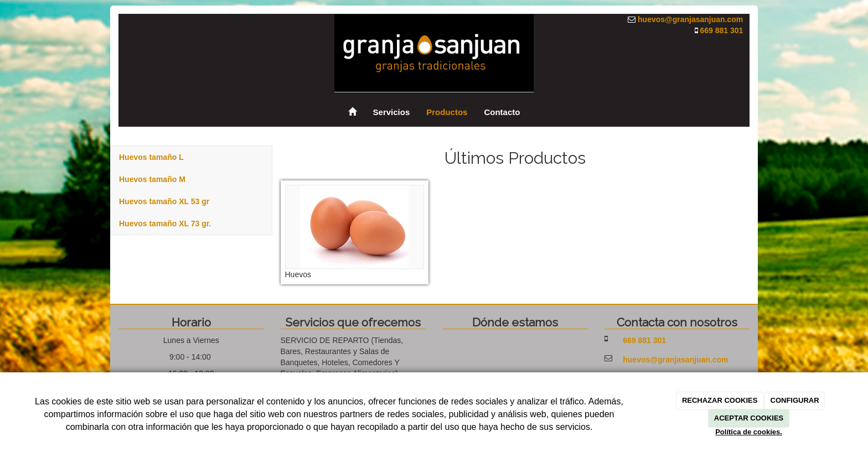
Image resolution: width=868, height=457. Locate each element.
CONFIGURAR (795, 400)
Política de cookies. (749, 432)
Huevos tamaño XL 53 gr (164, 201)
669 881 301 (721, 30)
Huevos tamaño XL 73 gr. (165, 224)
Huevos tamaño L (151, 157)
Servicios (392, 112)
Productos (447, 112)
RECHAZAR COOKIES (720, 400)
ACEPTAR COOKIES (749, 418)
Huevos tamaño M (152, 179)
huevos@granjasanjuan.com (690, 19)
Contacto (502, 112)
